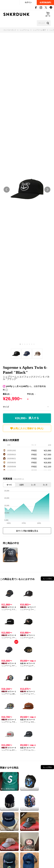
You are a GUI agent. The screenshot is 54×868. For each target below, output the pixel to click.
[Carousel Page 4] (27, 344)
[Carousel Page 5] (29, 344)
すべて (9, 485)
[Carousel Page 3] (25, 344)
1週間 (22, 485)
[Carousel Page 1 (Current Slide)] (20, 344)
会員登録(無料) (45, 2)
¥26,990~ (27, 418)
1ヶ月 (33, 485)
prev (7, 190)
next (47, 190)
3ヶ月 (45, 485)
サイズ (6, 407)
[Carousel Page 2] (22, 344)
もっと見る (47, 579)
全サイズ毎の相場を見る (27, 531)
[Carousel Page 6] (32, 344)
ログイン (28, 2)
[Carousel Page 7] (34, 344)
